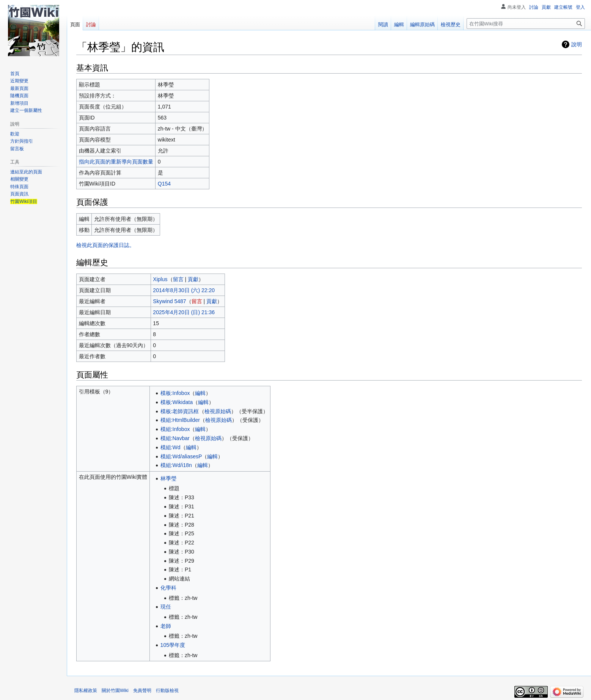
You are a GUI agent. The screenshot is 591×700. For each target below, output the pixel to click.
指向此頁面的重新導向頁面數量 (116, 162)
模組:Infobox (175, 429)
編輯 (200, 393)
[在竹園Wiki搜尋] (526, 24)
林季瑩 (168, 478)
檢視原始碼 (218, 411)
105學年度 (173, 645)
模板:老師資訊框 (180, 411)
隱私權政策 (86, 691)
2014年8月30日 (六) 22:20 (184, 290)
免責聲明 (142, 691)
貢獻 (193, 279)
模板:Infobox (175, 393)
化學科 (168, 588)
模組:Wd (171, 447)
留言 (178, 279)
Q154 (164, 184)
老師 (166, 626)
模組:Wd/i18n (176, 465)
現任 (166, 607)
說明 (577, 44)
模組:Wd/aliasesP (181, 456)
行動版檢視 (167, 691)
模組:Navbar (175, 438)
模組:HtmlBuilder (180, 420)
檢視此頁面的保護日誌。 (105, 245)
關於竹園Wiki (115, 691)
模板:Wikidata (177, 402)
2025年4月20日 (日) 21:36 (184, 312)
